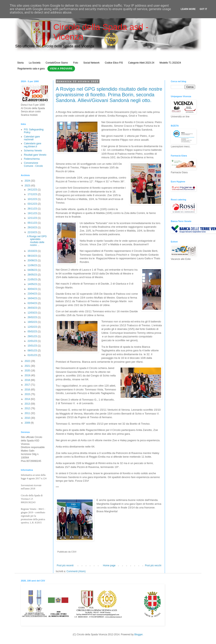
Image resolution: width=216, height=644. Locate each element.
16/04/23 (33, 298)
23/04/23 (33, 294)
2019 (28, 375)
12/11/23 (33, 218)
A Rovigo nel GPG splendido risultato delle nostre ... (37, 241)
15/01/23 (33, 346)
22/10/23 (33, 232)
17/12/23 (33, 194)
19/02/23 (33, 322)
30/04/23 (33, 289)
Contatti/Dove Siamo (57, 63)
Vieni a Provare (61, 69)
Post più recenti (65, 565)
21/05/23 (33, 279)
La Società (35, 63)
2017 (28, 385)
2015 (28, 394)
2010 (28, 418)
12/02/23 (33, 327)
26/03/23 (33, 308)
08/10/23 (33, 256)
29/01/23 (33, 336)
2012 (28, 408)
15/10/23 (33, 251)
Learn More (188, 9)
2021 (28, 366)
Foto (76, 63)
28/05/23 (33, 275)
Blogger (138, 634)
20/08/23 (33, 260)
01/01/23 (33, 355)
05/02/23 (33, 332)
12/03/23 (33, 313)
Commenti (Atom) (76, 571)
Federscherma (32, 159)
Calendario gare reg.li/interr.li (33, 145)
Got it (203, 9)
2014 (28, 399)
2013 (28, 404)
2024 (28, 181)
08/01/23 (33, 351)
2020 (28, 371)
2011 (28, 413)
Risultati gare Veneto (35, 155)
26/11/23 (33, 209)
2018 (28, 380)
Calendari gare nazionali (32, 138)
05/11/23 (33, 223)
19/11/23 (33, 213)
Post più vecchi (153, 565)
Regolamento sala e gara (31, 69)
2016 (28, 390)
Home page (109, 565)
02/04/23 (33, 303)
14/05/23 (33, 284)
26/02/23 (33, 317)
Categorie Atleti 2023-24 (141, 63)
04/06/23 (33, 270)
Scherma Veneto (33, 151)
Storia (20, 63)
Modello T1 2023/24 (170, 63)
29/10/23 (33, 227)
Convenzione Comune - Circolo (33, 164)
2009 (28, 423)
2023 (28, 186)
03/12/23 (33, 204)
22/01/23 (33, 341)
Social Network (91, 63)
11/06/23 (33, 265)
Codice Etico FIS (114, 63)
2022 (28, 361)
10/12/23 (33, 199)
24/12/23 (33, 190)
